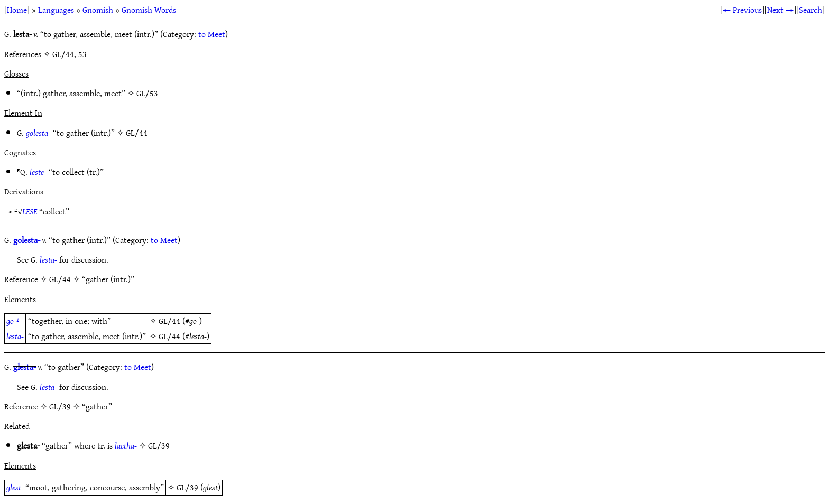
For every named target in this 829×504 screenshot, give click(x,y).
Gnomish (98, 10)
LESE (30, 211)
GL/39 (159, 445)
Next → (780, 10)
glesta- (25, 367)
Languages (56, 10)
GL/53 (147, 93)
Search (810, 10)
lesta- (48, 259)
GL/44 (137, 133)
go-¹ (13, 321)
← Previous (742, 10)
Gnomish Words (149, 10)
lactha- (126, 445)
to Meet (212, 34)
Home (17, 10)
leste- (38, 172)
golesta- (38, 133)
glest (14, 487)
